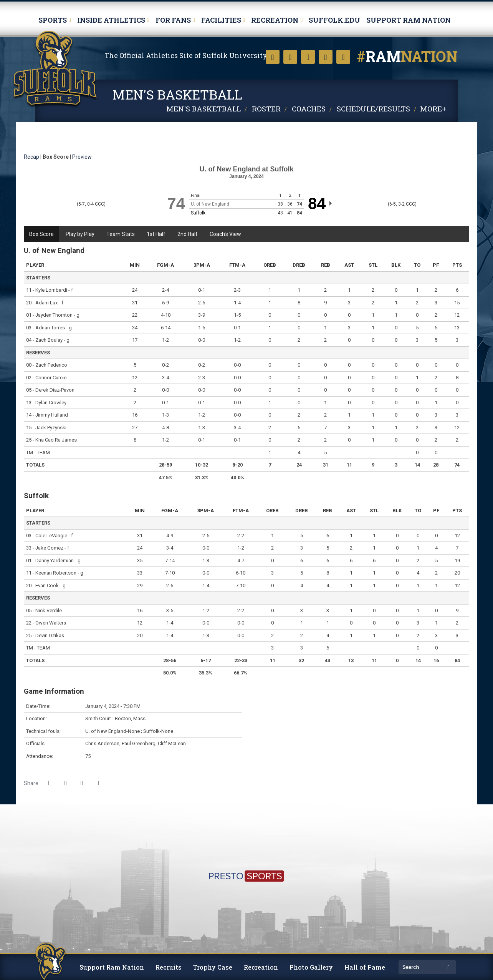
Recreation (275, 20)
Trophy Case (213, 967)
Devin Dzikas (50, 635)
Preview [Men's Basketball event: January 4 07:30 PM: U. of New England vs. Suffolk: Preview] (82, 157)
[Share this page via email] (82, 783)
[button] (98, 783)
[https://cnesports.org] (457, 828)
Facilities (221, 20)
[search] (422, 967)
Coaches (309, 109)
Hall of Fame (365, 967)
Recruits (169, 967)
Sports (53, 20)
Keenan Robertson (56, 573)
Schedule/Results (373, 109)
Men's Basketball (203, 109)
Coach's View (225, 234)
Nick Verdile (49, 610)
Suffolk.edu (334, 20)
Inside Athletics (111, 20)
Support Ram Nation (409, 20)
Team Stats (121, 234)
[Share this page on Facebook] (50, 783)
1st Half (156, 234)
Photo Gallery (311, 967)
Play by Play (80, 234)
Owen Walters (51, 623)
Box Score (41, 234)
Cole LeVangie (51, 536)
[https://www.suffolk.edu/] (36, 828)
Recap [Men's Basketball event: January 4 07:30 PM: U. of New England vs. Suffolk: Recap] (31, 157)
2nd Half (188, 234)
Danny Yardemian (55, 561)
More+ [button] (433, 109)
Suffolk (55, 70)
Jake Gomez (49, 548)
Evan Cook (47, 586)
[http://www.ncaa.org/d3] (448, 828)
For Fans (173, 20)
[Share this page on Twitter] (66, 783)
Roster (266, 109)
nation (407, 56)
